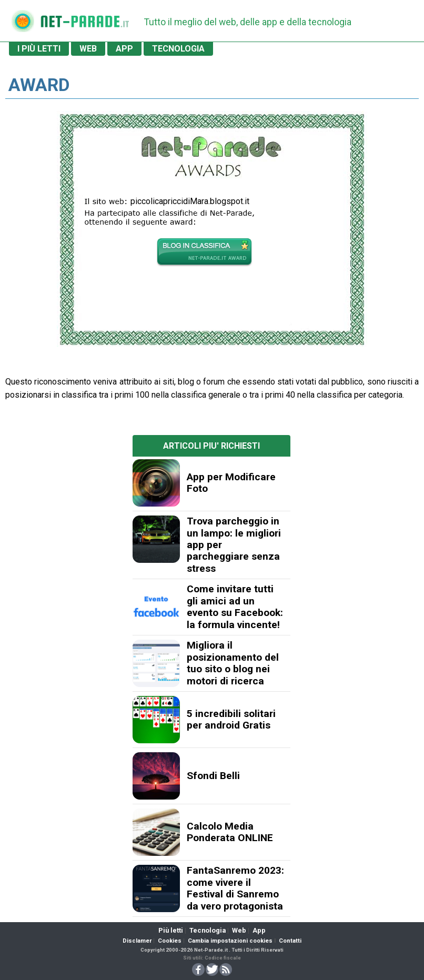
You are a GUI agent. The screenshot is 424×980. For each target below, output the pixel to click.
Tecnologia (208, 930)
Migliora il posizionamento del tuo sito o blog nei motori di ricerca (233, 663)
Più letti (171, 930)
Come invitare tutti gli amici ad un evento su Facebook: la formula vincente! (235, 607)
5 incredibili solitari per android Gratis (231, 719)
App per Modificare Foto (231, 483)
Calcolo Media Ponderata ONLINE (230, 832)
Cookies (170, 941)
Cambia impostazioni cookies (230, 941)
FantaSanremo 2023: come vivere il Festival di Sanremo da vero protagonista (235, 888)
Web (239, 930)
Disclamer (137, 941)
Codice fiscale (223, 958)
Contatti (290, 941)
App (259, 930)
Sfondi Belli (213, 776)
